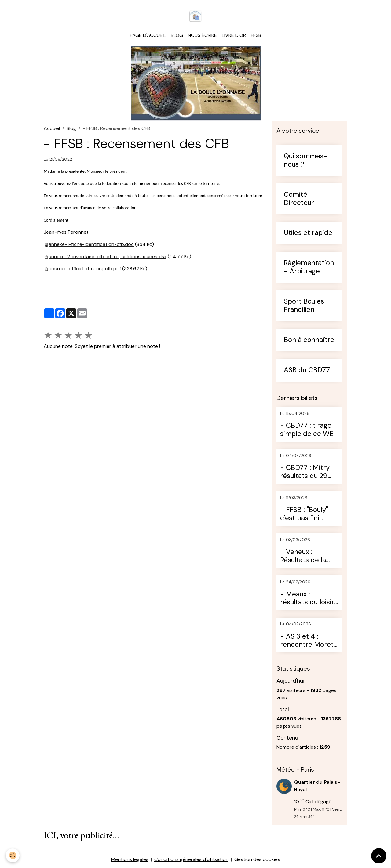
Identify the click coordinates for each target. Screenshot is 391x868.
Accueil (52, 128)
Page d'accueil (148, 35)
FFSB (256, 35)
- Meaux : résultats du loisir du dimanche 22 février (307, 599)
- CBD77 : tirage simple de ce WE (307, 430)
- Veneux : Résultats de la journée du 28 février (303, 556)
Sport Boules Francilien (304, 306)
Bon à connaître (309, 340)
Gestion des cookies (257, 859)
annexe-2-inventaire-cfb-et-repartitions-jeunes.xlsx (108, 256)
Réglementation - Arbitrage (309, 267)
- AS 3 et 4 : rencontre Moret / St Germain (309, 641)
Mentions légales (130, 859)
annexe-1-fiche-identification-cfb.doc (91, 244)
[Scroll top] (379, 856)
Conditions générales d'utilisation (191, 859)
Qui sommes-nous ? (306, 160)
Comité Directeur (299, 199)
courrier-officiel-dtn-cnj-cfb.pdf (85, 269)
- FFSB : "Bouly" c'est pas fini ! (304, 514)
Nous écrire (202, 35)
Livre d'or (234, 35)
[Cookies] (13, 855)
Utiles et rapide (308, 233)
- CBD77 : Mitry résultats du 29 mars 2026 (305, 472)
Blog (177, 35)
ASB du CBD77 (307, 370)
